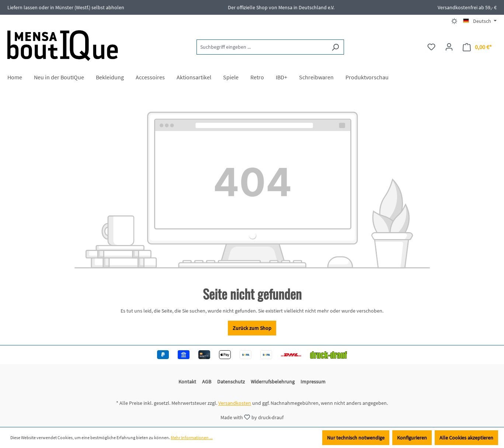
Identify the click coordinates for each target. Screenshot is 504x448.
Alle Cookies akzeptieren (466, 438)
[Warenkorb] (477, 47)
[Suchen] (335, 47)
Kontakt (187, 382)
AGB (207, 382)
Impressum (313, 382)
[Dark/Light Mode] (454, 21)
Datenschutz (231, 382)
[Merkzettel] (431, 47)
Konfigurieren (412, 438)
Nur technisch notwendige (356, 438)
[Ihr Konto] (449, 47)
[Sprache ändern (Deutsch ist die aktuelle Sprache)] (480, 21)
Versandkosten (235, 403)
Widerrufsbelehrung (273, 382)
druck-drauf (271, 417)
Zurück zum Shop (252, 328)
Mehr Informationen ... (192, 437)
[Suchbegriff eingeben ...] (262, 47)
